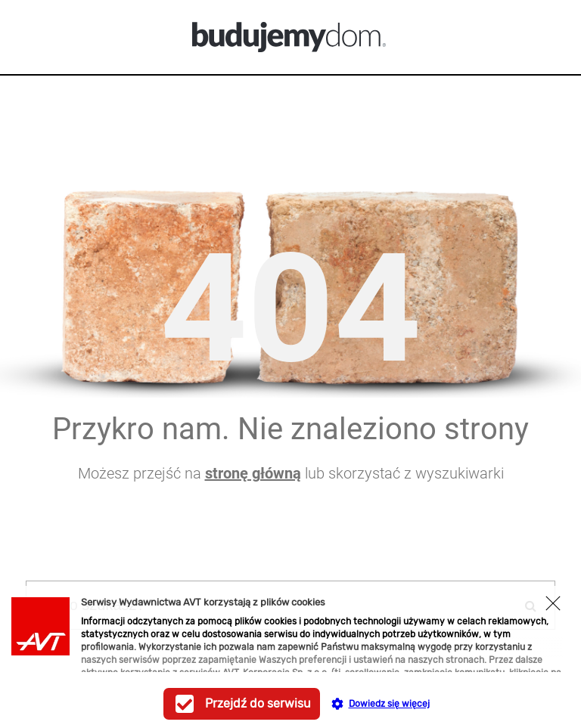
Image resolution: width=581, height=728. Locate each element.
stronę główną (253, 473)
